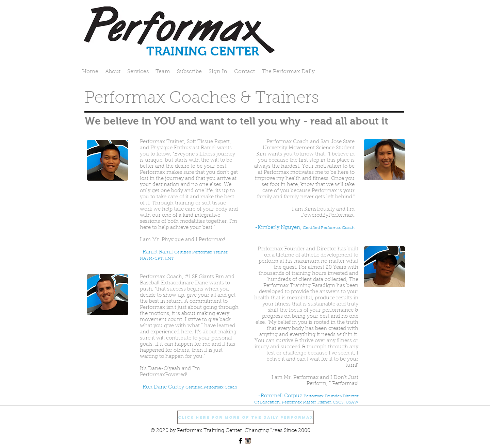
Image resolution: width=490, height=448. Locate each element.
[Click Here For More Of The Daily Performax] (246, 417)
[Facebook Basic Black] (240, 441)
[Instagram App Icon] (248, 441)
